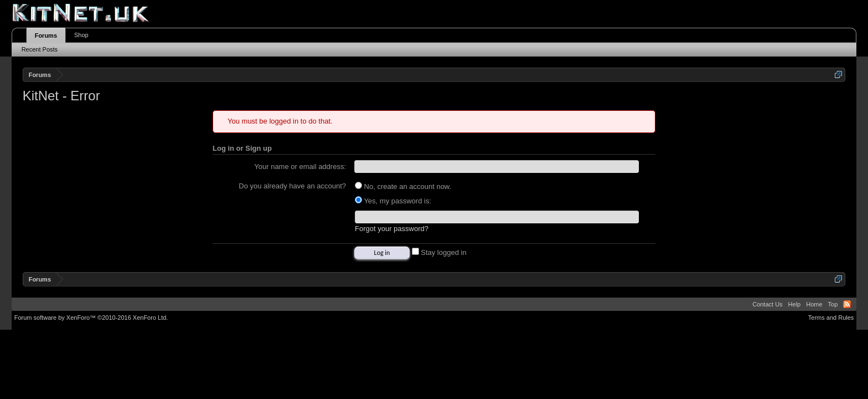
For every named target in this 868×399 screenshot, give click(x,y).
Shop (81, 35)
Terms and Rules (831, 318)
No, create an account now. (403, 186)
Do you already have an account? (292, 186)
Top (833, 304)
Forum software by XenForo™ (91, 318)
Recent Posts (40, 49)
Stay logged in (439, 252)
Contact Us (767, 304)
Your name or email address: (300, 167)
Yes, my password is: (393, 201)
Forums (46, 35)
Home (814, 304)
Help (795, 304)
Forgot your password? (392, 229)
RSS (847, 304)
